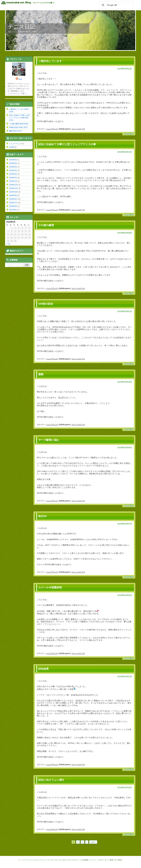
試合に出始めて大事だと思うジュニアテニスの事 (67, 144)
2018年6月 (13, 206)
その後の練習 (46, 225)
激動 (41, 374)
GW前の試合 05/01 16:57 (18, 127)
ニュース (46, 860)
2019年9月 (13, 160)
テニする (63, 860)
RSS (20, 79)
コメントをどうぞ (78, 129)
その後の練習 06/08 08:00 (19, 124)
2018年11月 (13, 188)
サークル (54, 860)
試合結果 (44, 669)
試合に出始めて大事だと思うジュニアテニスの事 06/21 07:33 (20, 118)
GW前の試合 (46, 304)
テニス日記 (21, 27)
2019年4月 (13, 170)
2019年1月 (13, 181)
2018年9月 (13, 195)
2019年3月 (13, 174)
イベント (93, 860)
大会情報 (85, 860)
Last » (93, 842)
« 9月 (8, 244)
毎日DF (43, 516)
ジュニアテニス (52, 129)
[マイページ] (38, 3)
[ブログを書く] (49, 3)
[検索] (116, 5)
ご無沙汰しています (50, 61)
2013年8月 (13, 210)
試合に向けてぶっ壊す (51, 780)
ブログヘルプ (103, 860)
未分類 (12, 147)
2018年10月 (13, 192)
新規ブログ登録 (116, 860)
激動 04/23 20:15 (15, 131)
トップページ (25, 860)
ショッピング (36, 860)
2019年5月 (13, 167)
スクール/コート (74, 860)
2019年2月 (13, 178)
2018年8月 (13, 199)
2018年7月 (13, 203)
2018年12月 (13, 185)
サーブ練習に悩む (49, 440)
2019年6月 (13, 163)
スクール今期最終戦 (50, 587)
